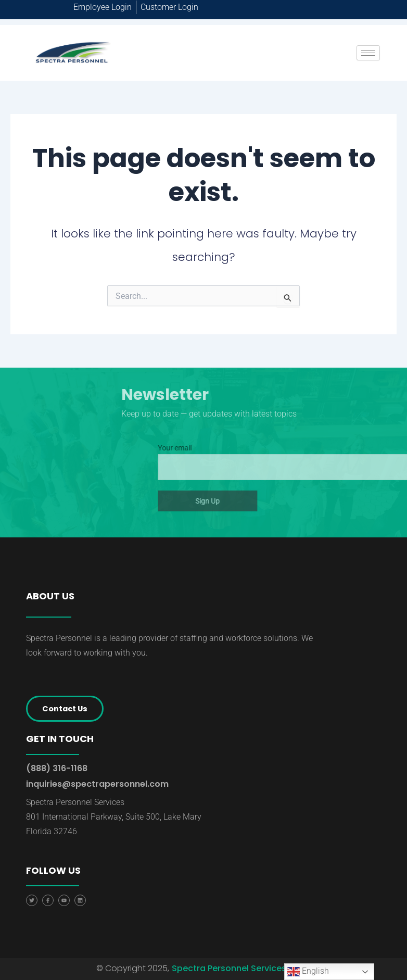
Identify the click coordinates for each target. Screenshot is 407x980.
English (308, 972)
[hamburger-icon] (368, 53)
